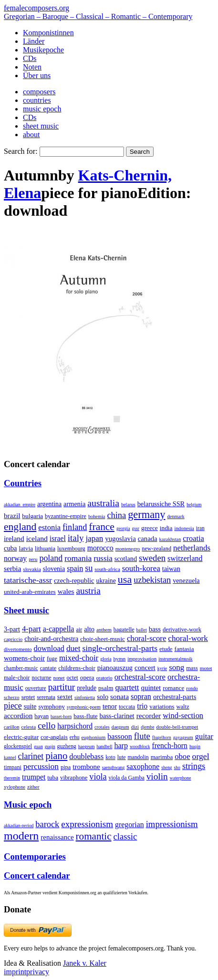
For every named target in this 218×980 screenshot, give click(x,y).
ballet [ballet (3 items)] (142, 630)
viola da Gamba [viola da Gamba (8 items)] (127, 778)
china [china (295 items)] (116, 515)
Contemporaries (35, 856)
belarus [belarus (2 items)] (128, 505)
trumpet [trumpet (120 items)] (34, 777)
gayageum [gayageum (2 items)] (183, 737)
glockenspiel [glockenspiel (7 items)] (18, 746)
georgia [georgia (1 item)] (123, 528)
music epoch (42, 109)
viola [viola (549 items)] (98, 777)
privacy (38, 972)
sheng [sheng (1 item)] (166, 767)
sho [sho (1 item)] (177, 767)
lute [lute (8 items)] (122, 757)
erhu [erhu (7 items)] (75, 737)
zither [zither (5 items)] (33, 787)
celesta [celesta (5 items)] (29, 727)
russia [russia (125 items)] (103, 558)
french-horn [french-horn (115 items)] (170, 745)
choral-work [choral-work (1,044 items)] (188, 638)
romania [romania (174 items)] (78, 558)
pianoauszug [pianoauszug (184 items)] (115, 668)
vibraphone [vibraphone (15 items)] (74, 778)
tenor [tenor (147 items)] (110, 706)
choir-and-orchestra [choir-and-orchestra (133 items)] (51, 639)
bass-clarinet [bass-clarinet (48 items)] (117, 716)
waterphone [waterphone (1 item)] (181, 778)
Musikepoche (43, 50)
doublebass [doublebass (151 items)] (86, 756)
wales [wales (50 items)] (66, 591)
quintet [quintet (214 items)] (151, 688)
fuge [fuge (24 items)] (52, 659)
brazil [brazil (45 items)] (12, 516)
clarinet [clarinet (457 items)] (31, 756)
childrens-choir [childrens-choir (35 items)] (77, 668)
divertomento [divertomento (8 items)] (18, 649)
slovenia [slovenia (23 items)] (54, 569)
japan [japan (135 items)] (94, 538)
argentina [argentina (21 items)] (49, 504)
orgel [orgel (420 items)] (201, 756)
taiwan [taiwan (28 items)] (171, 569)
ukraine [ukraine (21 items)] (106, 581)
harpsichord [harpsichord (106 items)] (75, 726)
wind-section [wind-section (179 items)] (183, 715)
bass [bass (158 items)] (155, 629)
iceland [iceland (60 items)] (37, 538)
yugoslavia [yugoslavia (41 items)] (120, 539)
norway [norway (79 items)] (15, 558)
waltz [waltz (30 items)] (182, 707)
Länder (34, 41)
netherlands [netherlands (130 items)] (192, 548)
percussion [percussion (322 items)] (41, 766)
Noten (32, 67)
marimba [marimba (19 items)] (162, 757)
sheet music (41, 126)
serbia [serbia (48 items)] (12, 568)
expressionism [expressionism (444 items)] (87, 824)
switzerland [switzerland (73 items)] (185, 558)
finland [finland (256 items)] (75, 527)
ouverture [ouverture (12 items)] (36, 688)
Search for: (21, 151)
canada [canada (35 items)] (148, 539)
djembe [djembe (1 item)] (147, 727)
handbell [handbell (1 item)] (104, 746)
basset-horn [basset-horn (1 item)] (61, 716)
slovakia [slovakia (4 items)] (32, 569)
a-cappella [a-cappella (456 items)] (59, 629)
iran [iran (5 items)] (200, 528)
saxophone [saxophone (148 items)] (143, 766)
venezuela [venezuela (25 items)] (186, 580)
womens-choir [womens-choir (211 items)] (24, 658)
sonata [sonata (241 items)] (119, 696)
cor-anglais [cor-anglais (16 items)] (54, 737)
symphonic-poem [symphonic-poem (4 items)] (84, 707)
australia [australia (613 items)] (103, 503)
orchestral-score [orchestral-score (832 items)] (140, 677)
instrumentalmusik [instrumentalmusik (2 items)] (175, 659)
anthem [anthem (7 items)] (104, 630)
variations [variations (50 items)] (162, 706)
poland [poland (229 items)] (51, 558)
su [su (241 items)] (89, 568)
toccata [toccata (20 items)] (127, 707)
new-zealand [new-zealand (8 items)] (156, 549)
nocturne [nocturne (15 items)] (41, 678)
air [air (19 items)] (79, 630)
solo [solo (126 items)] (103, 697)
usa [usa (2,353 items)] (125, 579)
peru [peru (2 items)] (33, 559)
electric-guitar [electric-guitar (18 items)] (21, 737)
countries (37, 100)
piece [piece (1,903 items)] (13, 706)
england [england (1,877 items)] (20, 527)
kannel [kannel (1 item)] (10, 757)
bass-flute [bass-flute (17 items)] (85, 716)
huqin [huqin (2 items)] (195, 746)
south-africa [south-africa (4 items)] (107, 569)
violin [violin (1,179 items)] (157, 776)
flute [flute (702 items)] (142, 736)
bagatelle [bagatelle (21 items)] (124, 630)
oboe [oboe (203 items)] (182, 756)
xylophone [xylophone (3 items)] (15, 787)
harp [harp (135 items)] (121, 745)
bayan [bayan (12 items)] (42, 716)
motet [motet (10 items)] (206, 668)
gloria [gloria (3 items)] (106, 659)
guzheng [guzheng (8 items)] (67, 746)
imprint (15, 972)
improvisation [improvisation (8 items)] (142, 659)
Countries (23, 483)
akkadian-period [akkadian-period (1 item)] (19, 825)
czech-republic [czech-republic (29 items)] (74, 580)
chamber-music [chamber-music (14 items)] (21, 668)
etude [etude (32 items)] (166, 649)
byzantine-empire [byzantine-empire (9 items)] (66, 516)
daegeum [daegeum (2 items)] (120, 727)
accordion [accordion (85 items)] (18, 715)
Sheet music (26, 610)
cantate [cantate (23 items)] (48, 668)
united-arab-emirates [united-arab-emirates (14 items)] (30, 592)
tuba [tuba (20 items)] (53, 777)
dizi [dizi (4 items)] (135, 727)
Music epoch (28, 805)
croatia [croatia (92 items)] (193, 538)
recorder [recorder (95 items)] (149, 715)
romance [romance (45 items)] (173, 688)
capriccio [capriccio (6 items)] (13, 639)
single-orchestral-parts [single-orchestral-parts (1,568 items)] (120, 648)
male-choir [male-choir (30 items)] (17, 678)
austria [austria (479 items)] (88, 591)
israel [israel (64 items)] (58, 538)
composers (39, 92)
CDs (30, 58)
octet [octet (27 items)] (73, 678)
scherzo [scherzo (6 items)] (12, 697)
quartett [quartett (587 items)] (127, 687)
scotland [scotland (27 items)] (126, 559)
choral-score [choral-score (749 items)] (146, 638)
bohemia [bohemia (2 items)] (97, 516)
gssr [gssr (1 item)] (135, 528)
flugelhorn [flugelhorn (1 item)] (162, 737)
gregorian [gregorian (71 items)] (130, 825)
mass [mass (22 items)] (192, 668)
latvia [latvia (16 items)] (26, 548)
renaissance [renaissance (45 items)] (57, 837)
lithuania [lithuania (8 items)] (45, 549)
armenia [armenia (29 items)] (74, 504)
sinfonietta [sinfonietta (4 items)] (85, 697)
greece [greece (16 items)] (150, 528)
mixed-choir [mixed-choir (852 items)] (79, 658)
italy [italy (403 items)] (76, 538)
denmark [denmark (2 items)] (176, 516)
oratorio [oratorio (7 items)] (104, 678)
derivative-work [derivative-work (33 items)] (182, 630)
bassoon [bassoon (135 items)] (120, 736)
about (31, 135)
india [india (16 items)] (166, 528)
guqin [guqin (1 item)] (50, 746)
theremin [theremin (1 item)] (12, 778)
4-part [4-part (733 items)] (31, 629)
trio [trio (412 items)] (142, 706)
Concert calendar (37, 875)
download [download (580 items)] (49, 648)
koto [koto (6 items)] (110, 757)
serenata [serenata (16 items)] (46, 697)
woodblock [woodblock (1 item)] (140, 746)
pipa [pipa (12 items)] (66, 767)
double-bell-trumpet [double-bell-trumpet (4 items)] (177, 727)
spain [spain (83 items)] (75, 568)
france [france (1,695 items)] (102, 527)
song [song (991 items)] (176, 667)
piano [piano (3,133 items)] (56, 755)
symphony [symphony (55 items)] (52, 706)
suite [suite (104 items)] (30, 706)
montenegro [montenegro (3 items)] (128, 549)
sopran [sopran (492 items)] (141, 696)
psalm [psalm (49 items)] (106, 688)
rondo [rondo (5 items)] (192, 688)
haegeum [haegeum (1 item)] (87, 746)
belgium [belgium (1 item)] (194, 505)
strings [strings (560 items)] (194, 766)
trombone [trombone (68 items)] (86, 767)
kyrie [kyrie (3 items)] (162, 668)
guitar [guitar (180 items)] (204, 736)
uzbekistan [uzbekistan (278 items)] (152, 580)
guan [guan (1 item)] (38, 746)
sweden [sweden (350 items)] (152, 558)
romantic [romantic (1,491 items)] (94, 836)
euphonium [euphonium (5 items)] (94, 737)
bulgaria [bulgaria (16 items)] (32, 516)
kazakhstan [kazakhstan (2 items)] (170, 539)
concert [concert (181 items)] (145, 668)
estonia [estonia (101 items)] (49, 527)
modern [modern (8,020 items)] (21, 836)
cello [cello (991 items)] (47, 725)
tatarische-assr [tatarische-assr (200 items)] (28, 580)
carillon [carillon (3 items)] (12, 727)
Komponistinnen (48, 33)
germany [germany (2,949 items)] (146, 515)
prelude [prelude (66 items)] (87, 688)
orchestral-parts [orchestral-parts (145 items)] (175, 697)
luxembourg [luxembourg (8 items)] (71, 549)
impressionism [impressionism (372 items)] (172, 824)
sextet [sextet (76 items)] (65, 697)
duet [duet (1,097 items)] (73, 648)
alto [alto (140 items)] (89, 629)
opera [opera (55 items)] (87, 677)
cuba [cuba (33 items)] (10, 548)
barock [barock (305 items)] (47, 824)
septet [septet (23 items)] (28, 697)
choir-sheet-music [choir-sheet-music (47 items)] (103, 639)
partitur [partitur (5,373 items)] (62, 687)
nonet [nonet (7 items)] (59, 678)
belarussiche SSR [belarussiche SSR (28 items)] (161, 504)
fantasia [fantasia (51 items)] (184, 649)
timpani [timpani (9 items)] (13, 767)
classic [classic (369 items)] (125, 836)
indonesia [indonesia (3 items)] (184, 528)
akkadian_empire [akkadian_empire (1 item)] (20, 505)
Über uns (37, 75)
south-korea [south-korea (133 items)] (141, 568)
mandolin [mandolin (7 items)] (138, 757)
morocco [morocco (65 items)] (100, 548)
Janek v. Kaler (85, 963)
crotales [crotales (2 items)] (102, 727)
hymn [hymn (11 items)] (119, 659)
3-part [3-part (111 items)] (12, 629)
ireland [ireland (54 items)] (14, 538)
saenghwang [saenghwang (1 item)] (113, 767)
